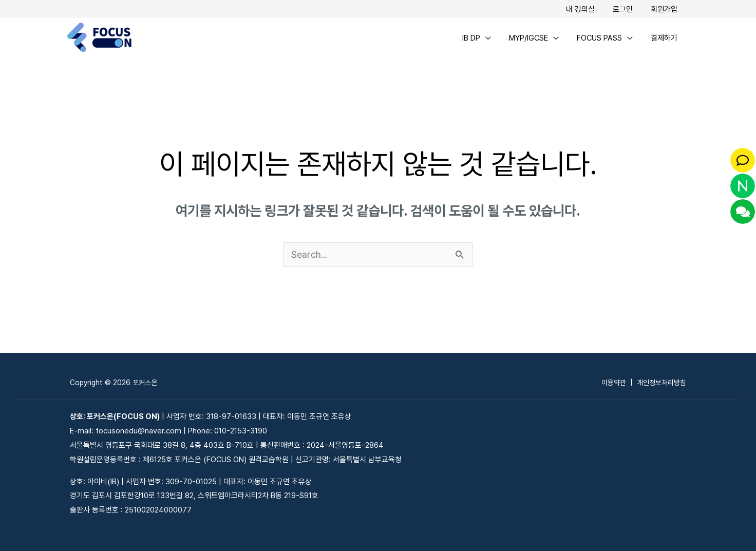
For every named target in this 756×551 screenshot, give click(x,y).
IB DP (480, 37)
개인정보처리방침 (661, 383)
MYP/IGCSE (535, 37)
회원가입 (665, 9)
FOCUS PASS (603, 37)
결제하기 (665, 37)
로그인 (626, 9)
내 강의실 (587, 9)
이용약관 (614, 383)
